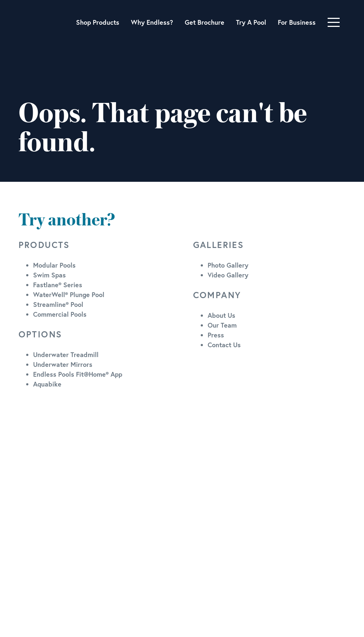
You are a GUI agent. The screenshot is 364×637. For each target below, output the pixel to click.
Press (216, 335)
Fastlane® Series (58, 285)
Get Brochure (205, 22)
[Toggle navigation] (334, 22)
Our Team (222, 325)
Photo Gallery (228, 265)
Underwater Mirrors (63, 364)
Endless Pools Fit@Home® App (78, 374)
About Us (221, 315)
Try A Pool (251, 22)
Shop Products (98, 22)
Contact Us (224, 345)
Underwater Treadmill (66, 354)
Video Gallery (228, 275)
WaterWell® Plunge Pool (69, 295)
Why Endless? (152, 22)
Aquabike (47, 384)
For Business (297, 22)
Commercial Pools (60, 314)
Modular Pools (54, 265)
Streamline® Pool (58, 304)
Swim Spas (49, 275)
